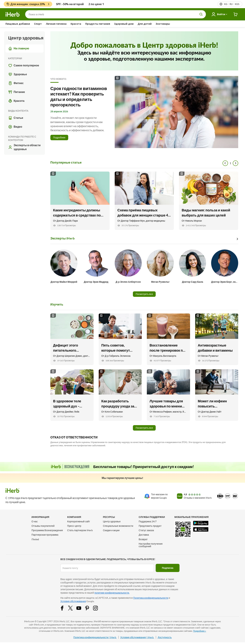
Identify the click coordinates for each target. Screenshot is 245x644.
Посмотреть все (144, 294)
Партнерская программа (45, 535)
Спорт (38, 24)
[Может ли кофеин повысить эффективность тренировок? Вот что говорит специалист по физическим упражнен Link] (217, 395)
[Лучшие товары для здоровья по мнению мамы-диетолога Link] (168, 395)
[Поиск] (116, 14)
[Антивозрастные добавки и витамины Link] (217, 339)
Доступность (165, 637)
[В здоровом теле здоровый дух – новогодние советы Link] (72, 395)
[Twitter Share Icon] (73, 608)
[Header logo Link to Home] (13, 14)
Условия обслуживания (73, 601)
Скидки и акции (111, 530)
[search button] (201, 14)
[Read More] (144, 112)
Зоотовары (163, 24)
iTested (35, 539)
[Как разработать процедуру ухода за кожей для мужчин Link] (120, 395)
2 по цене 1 (96, 4)
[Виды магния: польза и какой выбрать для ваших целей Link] (209, 201)
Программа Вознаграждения (47, 530)
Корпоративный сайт (79, 521)
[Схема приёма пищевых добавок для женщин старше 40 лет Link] (144, 201)
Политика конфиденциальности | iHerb (95, 637)
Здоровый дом (124, 24)
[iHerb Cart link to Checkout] (236, 14)
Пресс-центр (74, 526)
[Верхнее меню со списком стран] (232, 4)
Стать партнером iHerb (80, 530)
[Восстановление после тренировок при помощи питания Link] (168, 339)
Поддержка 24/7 (148, 521)
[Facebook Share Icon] (64, 608)
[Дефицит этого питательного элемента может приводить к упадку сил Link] (72, 339)
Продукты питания (98, 24)
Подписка (168, 568)
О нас (35, 521)
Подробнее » (200, 631)
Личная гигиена (56, 24)
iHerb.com (29, 621)
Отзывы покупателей (43, 526)
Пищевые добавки (18, 24)
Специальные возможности (118, 526)
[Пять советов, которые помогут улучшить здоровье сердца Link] (120, 339)
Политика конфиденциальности (151, 598)
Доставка (144, 535)
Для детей (145, 24)
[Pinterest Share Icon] (89, 608)
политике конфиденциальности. (112, 593)
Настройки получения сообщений (151, 545)
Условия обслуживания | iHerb (137, 637)
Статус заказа (146, 530)
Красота (76, 24)
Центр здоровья (112, 521)
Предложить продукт (150, 526)
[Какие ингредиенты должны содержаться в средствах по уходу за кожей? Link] (80, 201)
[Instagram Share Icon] (98, 608)
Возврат (143, 539)
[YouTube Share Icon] (81, 608)
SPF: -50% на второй (70, 4)
